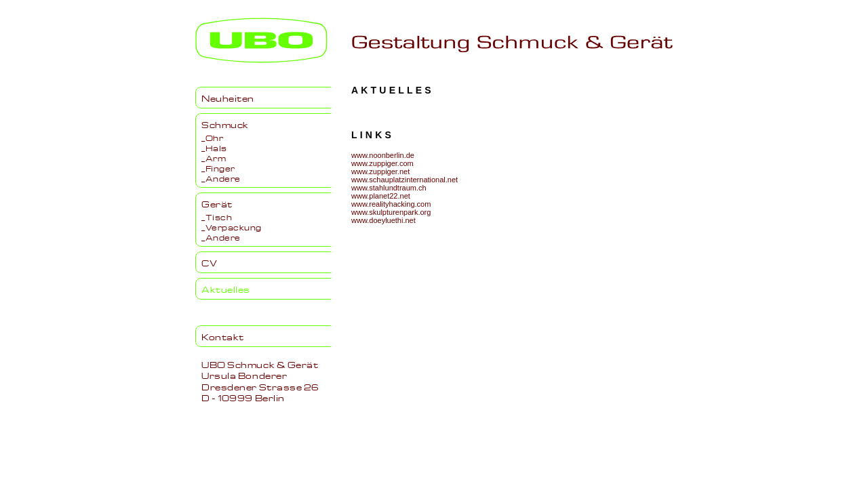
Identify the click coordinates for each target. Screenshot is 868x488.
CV (209, 262)
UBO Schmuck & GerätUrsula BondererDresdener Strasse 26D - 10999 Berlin (260, 381)
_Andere (221, 178)
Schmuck (225, 124)
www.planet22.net (381, 196)
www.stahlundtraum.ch (389, 188)
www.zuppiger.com (382, 163)
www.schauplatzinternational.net (405, 180)
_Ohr (212, 137)
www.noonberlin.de (383, 155)
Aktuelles (226, 289)
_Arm (214, 157)
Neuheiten (228, 98)
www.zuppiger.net (380, 171)
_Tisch (217, 216)
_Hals (214, 147)
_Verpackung (232, 226)
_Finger (218, 167)
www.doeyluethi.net (383, 220)
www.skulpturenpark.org (391, 212)
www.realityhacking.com (391, 204)
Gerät (217, 203)
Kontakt (223, 336)
